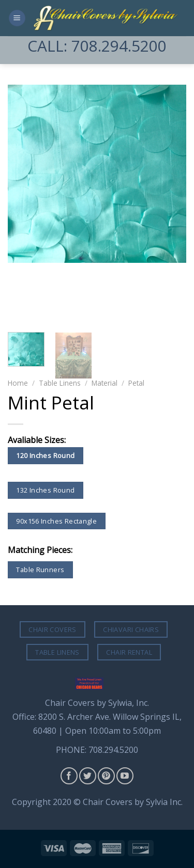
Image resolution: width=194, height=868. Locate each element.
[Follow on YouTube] (125, 776)
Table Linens (60, 383)
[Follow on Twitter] (88, 776)
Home (18, 383)
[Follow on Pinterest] (106, 776)
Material (105, 383)
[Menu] (17, 18)
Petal (136, 383)
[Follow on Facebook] (69, 776)
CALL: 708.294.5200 (97, 46)
